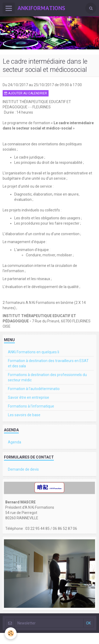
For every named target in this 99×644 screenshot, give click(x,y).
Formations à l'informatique (31, 406)
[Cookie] (11, 633)
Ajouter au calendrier (26, 93)
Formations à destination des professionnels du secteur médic (47, 377)
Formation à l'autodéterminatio (34, 389)
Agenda (15, 442)
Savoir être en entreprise (29, 397)
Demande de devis (23, 469)
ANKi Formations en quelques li (34, 352)
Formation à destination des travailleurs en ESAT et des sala (48, 363)
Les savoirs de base (24, 415)
